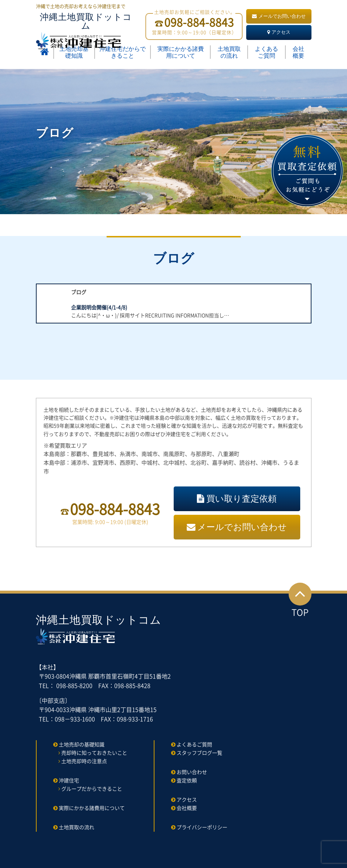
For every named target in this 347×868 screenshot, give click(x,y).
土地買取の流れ (229, 52)
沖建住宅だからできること (123, 52)
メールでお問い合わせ (279, 16)
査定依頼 (187, 780)
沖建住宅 (69, 780)
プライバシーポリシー (202, 827)
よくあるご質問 (267, 52)
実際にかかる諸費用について (181, 52)
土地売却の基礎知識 (82, 744)
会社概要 (298, 52)
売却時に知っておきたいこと (94, 753)
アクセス (279, 32)
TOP (300, 601)
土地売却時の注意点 (84, 761)
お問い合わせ (192, 772)
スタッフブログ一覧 (199, 753)
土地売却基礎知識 (74, 52)
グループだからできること (92, 788)
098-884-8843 (115, 509)
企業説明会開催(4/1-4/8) (99, 307)
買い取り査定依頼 (237, 499)
